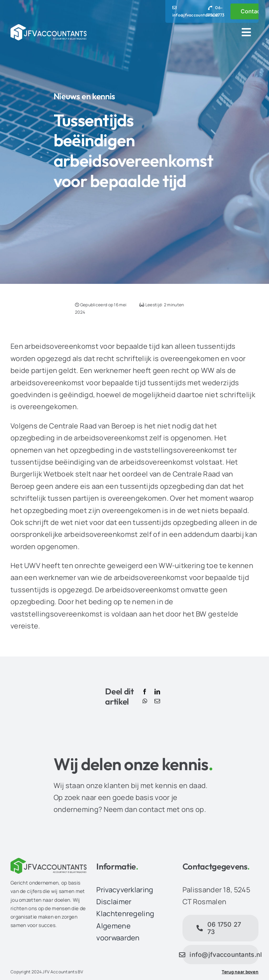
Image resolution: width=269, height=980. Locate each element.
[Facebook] (145, 692)
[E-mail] (157, 701)
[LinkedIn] (157, 692)
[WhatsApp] (145, 701)
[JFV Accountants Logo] (49, 28)
